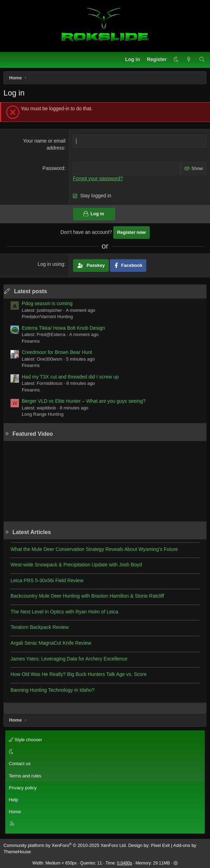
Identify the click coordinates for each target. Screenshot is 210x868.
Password (53, 168)
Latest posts (31, 291)
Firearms (31, 341)
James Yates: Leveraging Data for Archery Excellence (69, 659)
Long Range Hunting (43, 414)
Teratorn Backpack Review (40, 627)
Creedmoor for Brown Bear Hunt (57, 352)
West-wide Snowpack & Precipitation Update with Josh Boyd (76, 565)
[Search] (202, 60)
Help (13, 800)
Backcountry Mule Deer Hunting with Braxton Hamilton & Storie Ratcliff (87, 596)
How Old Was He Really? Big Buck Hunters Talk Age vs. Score (79, 674)
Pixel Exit (160, 845)
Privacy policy (23, 788)
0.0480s (125, 863)
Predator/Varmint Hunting (47, 317)
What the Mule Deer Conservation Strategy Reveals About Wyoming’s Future (94, 549)
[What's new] (189, 60)
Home (15, 812)
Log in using (51, 264)
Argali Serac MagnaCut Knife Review (51, 643)
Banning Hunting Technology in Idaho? (52, 690)
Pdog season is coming (47, 303)
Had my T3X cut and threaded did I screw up (70, 377)
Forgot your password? (98, 178)
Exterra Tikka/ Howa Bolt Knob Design (63, 328)
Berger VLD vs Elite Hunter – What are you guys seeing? (84, 401)
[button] (176, 60)
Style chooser (25, 740)
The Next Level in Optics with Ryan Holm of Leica (64, 612)
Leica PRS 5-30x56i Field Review (47, 580)
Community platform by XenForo (65, 845)
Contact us (20, 764)
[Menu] (9, 60)
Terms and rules (25, 776)
